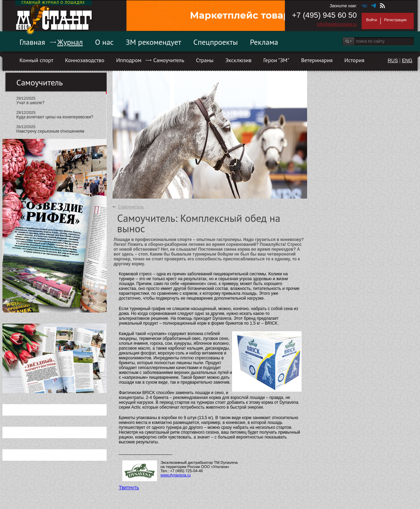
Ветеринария (317, 60)
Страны (205, 60)
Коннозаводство (85, 60)
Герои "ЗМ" (276, 60)
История (354, 60)
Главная (32, 42)
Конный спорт (36, 60)
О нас (104, 42)
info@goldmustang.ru (337, 24)
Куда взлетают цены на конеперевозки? (55, 117)
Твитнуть (129, 487)
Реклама (264, 42)
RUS (393, 60)
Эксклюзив (238, 60)
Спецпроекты (216, 42)
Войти (372, 20)
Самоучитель (169, 60)
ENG (407, 60)
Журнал (70, 42)
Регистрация (395, 20)
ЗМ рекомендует (154, 42)
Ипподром (129, 60)
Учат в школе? (30, 103)
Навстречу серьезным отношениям (50, 131)
